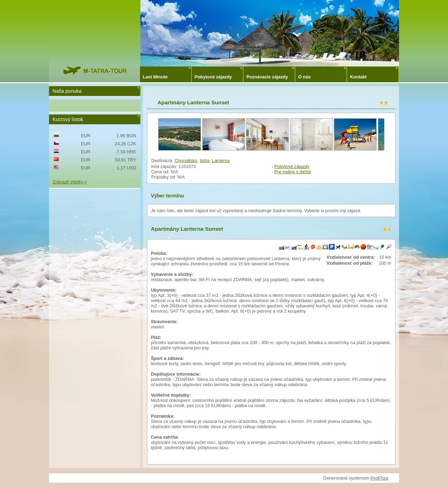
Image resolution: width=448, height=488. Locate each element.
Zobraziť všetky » (70, 182)
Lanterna (221, 161)
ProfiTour (380, 478)
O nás (304, 77)
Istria (205, 161)
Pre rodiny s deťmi (293, 172)
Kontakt (358, 77)
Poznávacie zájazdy (267, 77)
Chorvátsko (186, 161)
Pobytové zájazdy (213, 77)
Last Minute (155, 77)
